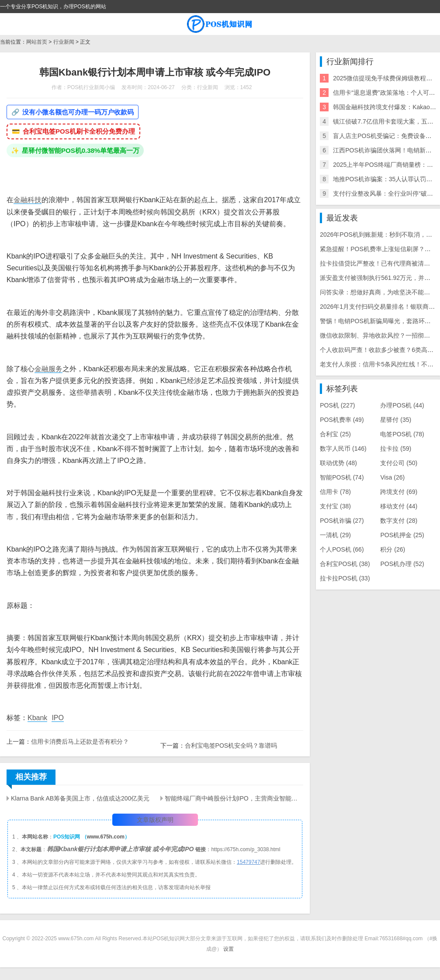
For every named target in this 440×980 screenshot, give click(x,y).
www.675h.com (106, 837)
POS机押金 (402, 535)
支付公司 (399, 463)
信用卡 (335, 492)
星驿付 (396, 420)
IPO (58, 718)
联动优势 (338, 463)
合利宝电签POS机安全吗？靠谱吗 (231, 745)
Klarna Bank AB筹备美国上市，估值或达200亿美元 (80, 798)
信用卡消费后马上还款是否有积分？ (80, 742)
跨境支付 (399, 492)
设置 (229, 949)
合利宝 (335, 434)
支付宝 (335, 506)
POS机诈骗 (342, 521)
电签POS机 (402, 434)
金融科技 (28, 200)
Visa (392, 477)
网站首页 (37, 42)
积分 (393, 549)
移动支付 (399, 506)
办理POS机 (402, 405)
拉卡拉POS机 (345, 578)
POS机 (337, 405)
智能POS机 (342, 477)
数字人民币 (343, 449)
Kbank (37, 718)
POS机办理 (402, 564)
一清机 (335, 535)
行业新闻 (64, 42)
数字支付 (399, 521)
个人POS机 (342, 549)
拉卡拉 (396, 449)
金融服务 (49, 369)
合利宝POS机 (345, 564)
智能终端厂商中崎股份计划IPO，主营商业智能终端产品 (234, 798)
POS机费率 (342, 420)
